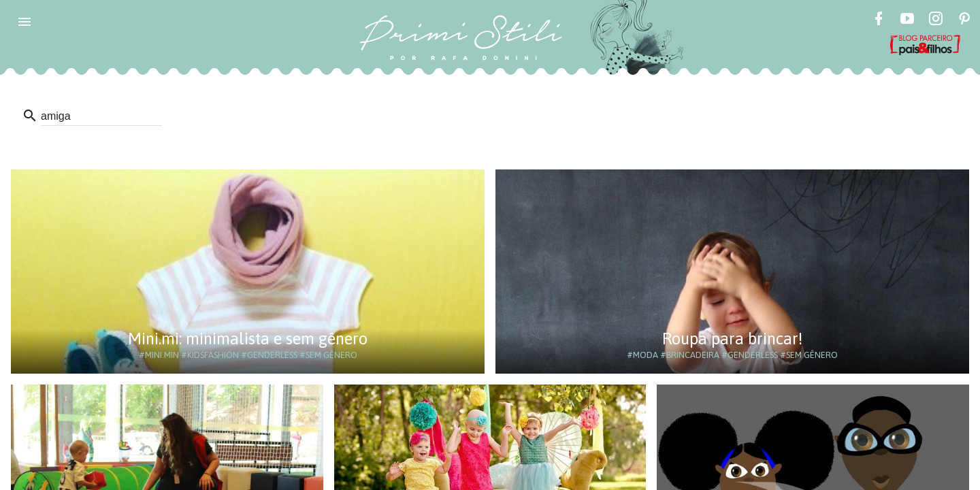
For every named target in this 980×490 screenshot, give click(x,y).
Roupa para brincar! (732, 339)
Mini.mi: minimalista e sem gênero (248, 339)
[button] (24, 22)
